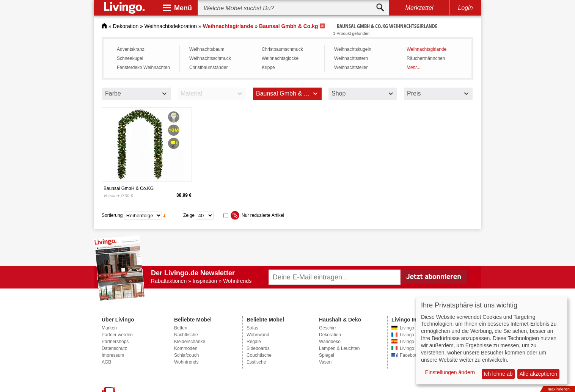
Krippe (268, 67)
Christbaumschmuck (282, 49)
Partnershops (115, 342)
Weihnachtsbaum (207, 49)
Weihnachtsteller (351, 67)
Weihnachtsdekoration (171, 26)
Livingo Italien (414, 348)
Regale (254, 342)
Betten (181, 328)
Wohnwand (258, 335)
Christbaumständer (208, 67)
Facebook (410, 355)
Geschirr (328, 328)
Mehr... (414, 67)
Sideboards (258, 348)
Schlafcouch (186, 355)
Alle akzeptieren (539, 374)
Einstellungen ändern (450, 372)
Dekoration (126, 26)
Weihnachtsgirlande (427, 49)
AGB (106, 362)
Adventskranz (131, 49)
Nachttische (186, 335)
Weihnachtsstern (351, 58)
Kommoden (186, 348)
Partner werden (117, 335)
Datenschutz (114, 348)
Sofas (252, 328)
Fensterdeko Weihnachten (143, 67)
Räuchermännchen (426, 58)
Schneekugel (130, 58)
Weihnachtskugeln (353, 49)
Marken (109, 328)
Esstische (256, 362)
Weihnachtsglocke (280, 58)
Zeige (189, 215)
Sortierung (112, 215)
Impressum (113, 355)
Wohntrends (186, 362)
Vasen (325, 362)
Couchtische (259, 355)
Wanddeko (330, 342)
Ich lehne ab (498, 374)
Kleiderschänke (190, 342)
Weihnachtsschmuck (210, 58)
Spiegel (327, 355)
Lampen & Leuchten (339, 348)
